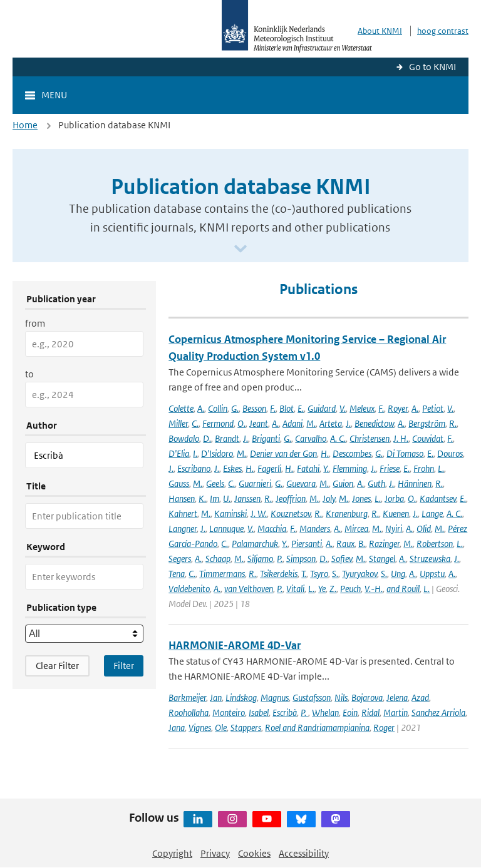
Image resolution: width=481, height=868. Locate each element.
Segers (180, 559)
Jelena (397, 697)
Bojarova (367, 697)
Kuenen (396, 513)
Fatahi (308, 468)
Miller (178, 423)
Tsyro (319, 574)
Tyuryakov (359, 574)
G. (235, 408)
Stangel (382, 559)
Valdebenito (189, 589)
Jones (361, 498)
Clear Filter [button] (57, 666)
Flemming (350, 468)
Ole (221, 728)
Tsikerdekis (279, 574)
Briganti (266, 438)
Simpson (301, 559)
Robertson (435, 544)
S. (335, 574)
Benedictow (374, 423)
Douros (450, 453)
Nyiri (394, 528)
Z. (333, 589)
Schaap (218, 559)
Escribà (285, 712)
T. (304, 574)
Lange (432, 513)
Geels (215, 483)
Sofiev (342, 559)
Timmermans (222, 574)
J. (348, 423)
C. (195, 423)
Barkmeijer (187, 697)
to (29, 374)
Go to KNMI (432, 67)
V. (343, 408)
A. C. (338, 438)
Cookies (254, 853)
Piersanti (307, 544)
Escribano (194, 468)
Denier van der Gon (283, 453)
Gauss (179, 483)
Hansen (182, 498)
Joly (329, 498)
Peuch (350, 589)
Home (25, 125)
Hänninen (415, 483)
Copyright (172, 853)
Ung (398, 574)
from (35, 323)
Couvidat (428, 438)
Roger (384, 728)
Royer (398, 408)
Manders (315, 528)
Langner (183, 528)
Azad (420, 697)
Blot (287, 408)
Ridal (370, 712)
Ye (322, 589)
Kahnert (183, 513)
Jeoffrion (291, 498)
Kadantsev (438, 498)
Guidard (322, 408)
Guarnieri (255, 483)
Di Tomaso (405, 453)
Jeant (259, 423)
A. (201, 408)
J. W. (259, 513)
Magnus (275, 697)
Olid (424, 528)
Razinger (384, 544)
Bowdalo (184, 438)
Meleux (362, 408)
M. (311, 423)
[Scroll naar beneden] (240, 249)
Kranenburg (347, 513)
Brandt (227, 438)
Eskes (232, 468)
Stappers (246, 728)
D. (207, 438)
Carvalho (311, 438)
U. (227, 498)
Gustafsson (312, 697)
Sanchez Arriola (438, 712)
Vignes (200, 728)
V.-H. (374, 589)
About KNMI (380, 31)
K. (202, 498)
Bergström (427, 423)
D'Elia (179, 453)
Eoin (350, 712)
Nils (341, 697)
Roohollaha (189, 712)
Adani (292, 423)
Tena (177, 574)
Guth (376, 483)
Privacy (215, 853)
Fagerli (269, 468)
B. (362, 544)
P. (280, 559)
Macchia (272, 528)
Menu (54, 95)
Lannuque (226, 528)
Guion (343, 483)
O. (241, 423)
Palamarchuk (255, 544)
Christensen (370, 438)
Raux (345, 544)
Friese (390, 468)
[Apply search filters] (124, 666)
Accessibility (304, 853)
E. (301, 408)
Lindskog (241, 697)
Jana (177, 728)
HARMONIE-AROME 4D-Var (235, 645)
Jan (216, 697)
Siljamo (260, 559)
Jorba (394, 498)
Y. (326, 468)
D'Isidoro (217, 453)
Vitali (295, 589)
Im (215, 498)
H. (325, 453)
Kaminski (230, 513)
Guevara (301, 483)
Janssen (247, 498)
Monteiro (229, 712)
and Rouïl (403, 589)
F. (273, 408)
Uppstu (432, 574)
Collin (218, 408)
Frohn (424, 468)
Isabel (259, 712)
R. (453, 423)
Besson (254, 408)
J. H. (401, 438)
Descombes (352, 453)
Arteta (331, 423)
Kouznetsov (291, 513)
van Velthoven (249, 589)
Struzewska (430, 559)
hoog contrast (443, 31)
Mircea (356, 528)
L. (441, 468)
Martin (396, 712)
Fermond (218, 423)
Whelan (325, 712)
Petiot (433, 408)
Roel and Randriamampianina (317, 728)
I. (195, 453)
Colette (181, 408)
